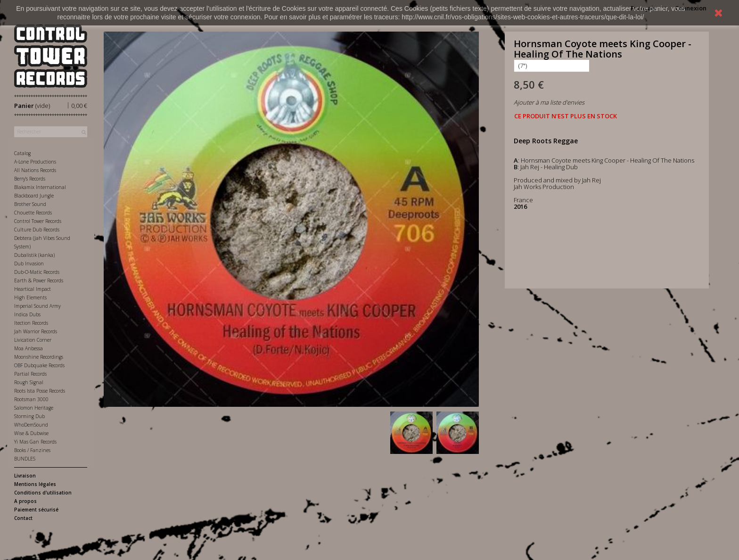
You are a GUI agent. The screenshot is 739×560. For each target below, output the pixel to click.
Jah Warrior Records (36, 331)
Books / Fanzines (32, 450)
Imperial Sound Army (37, 306)
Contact (23, 518)
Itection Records (31, 323)
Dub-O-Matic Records (37, 272)
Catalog (22, 153)
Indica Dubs (27, 314)
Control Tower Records (38, 221)
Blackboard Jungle (34, 196)
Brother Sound (30, 204)
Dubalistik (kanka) (34, 255)
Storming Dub (29, 416)
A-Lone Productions (35, 162)
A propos (25, 501)
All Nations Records (35, 170)
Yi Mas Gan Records (35, 442)
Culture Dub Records (37, 230)
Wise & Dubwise (31, 433)
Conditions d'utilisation (43, 493)
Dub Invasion (29, 264)
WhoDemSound (31, 425)
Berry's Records (30, 179)
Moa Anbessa (29, 348)
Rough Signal (29, 382)
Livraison (25, 476)
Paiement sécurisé (36, 510)
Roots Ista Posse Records (40, 391)
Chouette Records (33, 213)
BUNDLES (25, 459)
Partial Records (30, 374)
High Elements (30, 297)
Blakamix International (40, 187)
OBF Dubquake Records (39, 365)
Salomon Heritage (34, 408)
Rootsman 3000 (31, 399)
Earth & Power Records (39, 280)
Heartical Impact (33, 289)
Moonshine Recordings (39, 357)
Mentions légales (35, 484)
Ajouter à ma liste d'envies (549, 102)
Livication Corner (33, 340)
